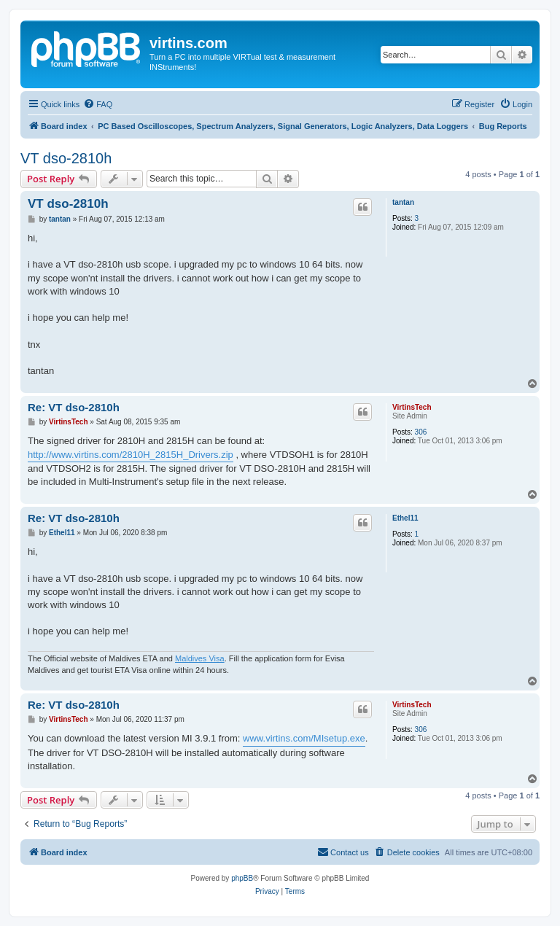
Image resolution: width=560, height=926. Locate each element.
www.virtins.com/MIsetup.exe (304, 738)
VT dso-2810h (66, 158)
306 (421, 432)
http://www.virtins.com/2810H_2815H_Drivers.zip (131, 455)
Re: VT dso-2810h (74, 407)
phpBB (242, 878)
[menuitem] (98, 104)
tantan (403, 202)
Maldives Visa (200, 658)
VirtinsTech (412, 407)
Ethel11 (405, 518)
